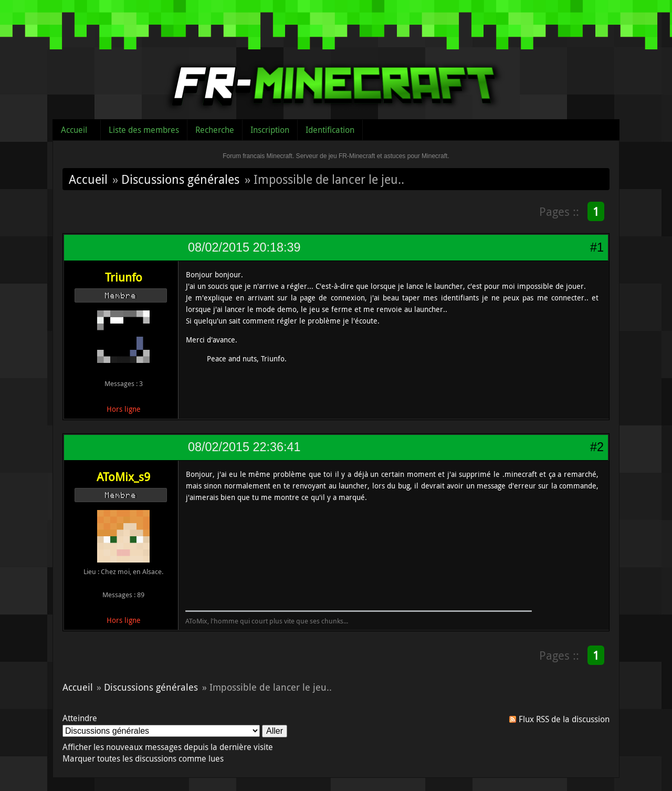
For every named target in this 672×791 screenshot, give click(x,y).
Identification (330, 130)
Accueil (74, 130)
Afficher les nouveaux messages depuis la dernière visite (168, 747)
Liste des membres (144, 130)
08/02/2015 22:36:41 (244, 447)
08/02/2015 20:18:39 (244, 247)
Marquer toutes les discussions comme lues (143, 758)
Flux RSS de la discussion (564, 719)
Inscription (270, 130)
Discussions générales (180, 179)
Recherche (215, 130)
